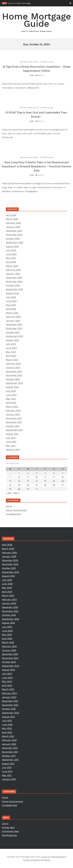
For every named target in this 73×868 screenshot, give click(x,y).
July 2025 (11, 250)
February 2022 (13, 410)
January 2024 (13, 321)
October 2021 (13, 426)
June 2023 (11, 348)
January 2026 (13, 227)
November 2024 (14, 282)
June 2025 (11, 254)
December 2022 (14, 371)
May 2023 (11, 352)
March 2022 (12, 407)
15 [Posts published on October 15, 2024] (19, 481)
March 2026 (12, 219)
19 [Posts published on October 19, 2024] (54, 481)
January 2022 (13, 414)
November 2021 (14, 422)
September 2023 (14, 336)
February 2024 (13, 317)
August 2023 (12, 340)
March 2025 (12, 266)
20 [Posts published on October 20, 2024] (63, 481)
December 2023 (14, 324)
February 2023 (13, 364)
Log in (5, 824)
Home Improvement (16, 510)
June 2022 (11, 395)
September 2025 (14, 242)
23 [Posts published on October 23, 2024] (28, 485)
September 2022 (14, 383)
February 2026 (13, 223)
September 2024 (14, 289)
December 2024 (14, 278)
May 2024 (11, 305)
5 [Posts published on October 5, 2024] (54, 473)
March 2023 (12, 360)
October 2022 (13, 379)
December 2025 (14, 231)
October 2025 (13, 238)
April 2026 (11, 215)
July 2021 (11, 438)
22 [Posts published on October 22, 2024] (19, 485)
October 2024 (13, 285)
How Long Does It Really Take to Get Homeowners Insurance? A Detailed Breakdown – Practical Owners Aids (36, 166)
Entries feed (8, 828)
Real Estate (34, 62)
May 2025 (11, 258)
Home (32, 75)
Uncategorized (13, 514)
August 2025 (12, 246)
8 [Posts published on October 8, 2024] (19, 477)
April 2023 (11, 356)
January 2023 (13, 368)
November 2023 (14, 328)
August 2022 (12, 387)
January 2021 (13, 450)
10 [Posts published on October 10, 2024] (37, 477)
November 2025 (14, 235)
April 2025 (11, 262)
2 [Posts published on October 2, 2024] (28, 473)
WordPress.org (9, 835)
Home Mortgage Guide (36, 22)
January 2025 (13, 274)
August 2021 (12, 434)
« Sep (9, 493)
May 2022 (11, 399)
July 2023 (11, 344)
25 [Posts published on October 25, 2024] (45, 485)
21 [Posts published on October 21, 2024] (10, 485)
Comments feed (10, 831)
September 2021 (14, 430)
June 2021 (11, 442)
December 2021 (14, 418)
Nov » (17, 493)
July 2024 (11, 297)
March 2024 (12, 313)
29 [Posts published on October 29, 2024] (19, 489)
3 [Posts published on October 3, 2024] (37, 473)
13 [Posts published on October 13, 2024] (63, 477)
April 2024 (11, 309)
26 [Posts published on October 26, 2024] (54, 485)
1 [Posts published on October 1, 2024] (19, 473)
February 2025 (13, 270)
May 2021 (11, 446)
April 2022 (11, 403)
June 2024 (11, 301)
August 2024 (12, 293)
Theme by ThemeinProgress (53, 857)
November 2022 (14, 375)
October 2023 (13, 332)
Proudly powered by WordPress (37, 860)
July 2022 (11, 391)
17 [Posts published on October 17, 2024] (37, 481)
